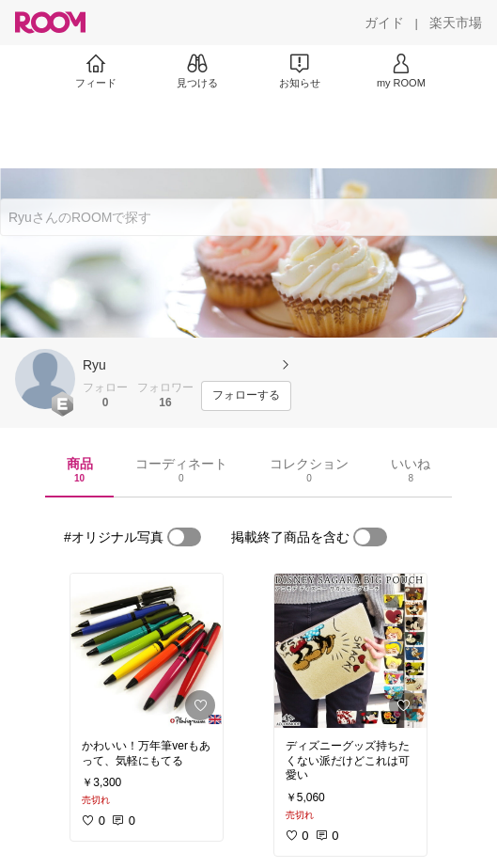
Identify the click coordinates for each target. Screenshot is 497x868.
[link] (147, 651)
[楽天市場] (456, 23)
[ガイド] (384, 23)
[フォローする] (246, 396)
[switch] (184, 537)
